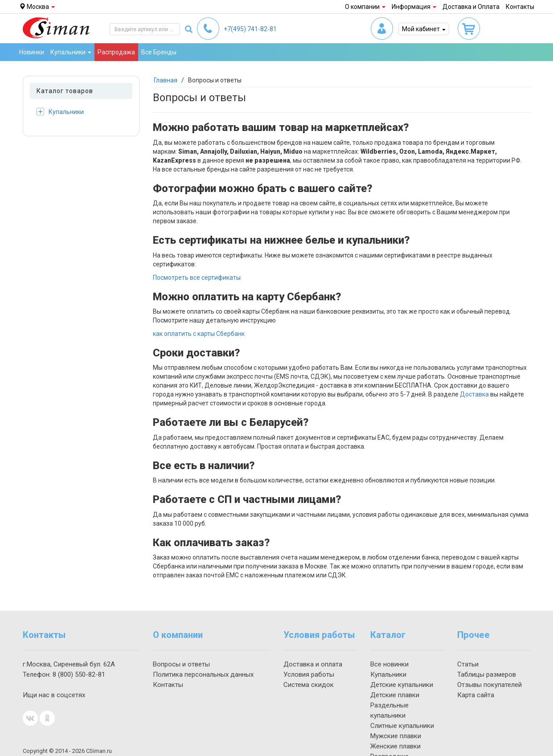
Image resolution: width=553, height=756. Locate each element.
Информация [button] (414, 7)
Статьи (468, 664)
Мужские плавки (396, 736)
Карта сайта (476, 695)
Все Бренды (159, 52)
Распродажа (116, 52)
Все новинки (389, 664)
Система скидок (309, 685)
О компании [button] (365, 7)
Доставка (474, 394)
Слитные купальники (402, 726)
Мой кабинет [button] (424, 29)
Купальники (60, 112)
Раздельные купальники (389, 710)
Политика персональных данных (203, 674)
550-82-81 (79, 674)
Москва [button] (37, 7)
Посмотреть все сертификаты (197, 278)
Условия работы (309, 674)
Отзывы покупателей (490, 685)
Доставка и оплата (313, 664)
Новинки (32, 52)
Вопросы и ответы (181, 664)
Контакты (520, 7)
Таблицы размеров (487, 674)
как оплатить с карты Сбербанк (199, 334)
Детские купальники (402, 685)
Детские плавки (395, 695)
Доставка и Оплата (471, 7)
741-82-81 (250, 29)
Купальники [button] (71, 52)
